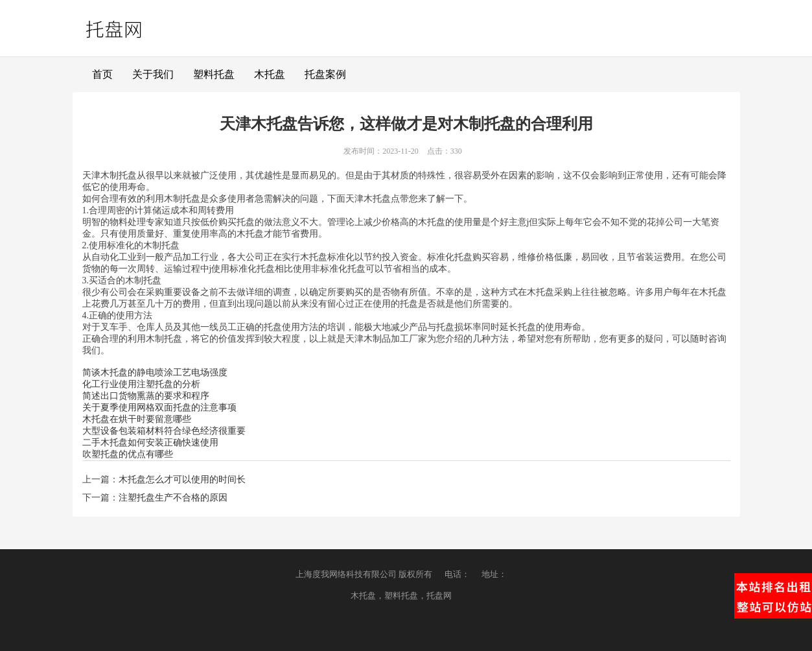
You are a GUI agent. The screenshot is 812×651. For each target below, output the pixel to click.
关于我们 (153, 74)
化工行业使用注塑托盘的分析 (141, 384)
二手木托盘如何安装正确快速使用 (150, 443)
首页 (102, 74)
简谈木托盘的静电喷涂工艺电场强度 (155, 373)
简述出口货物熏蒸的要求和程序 (146, 396)
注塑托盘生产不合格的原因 (173, 498)
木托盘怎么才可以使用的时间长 (182, 479)
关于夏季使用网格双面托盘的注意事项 (159, 408)
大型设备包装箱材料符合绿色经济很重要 (164, 431)
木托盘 (270, 74)
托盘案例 (325, 74)
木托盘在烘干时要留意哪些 (137, 419)
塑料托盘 (214, 74)
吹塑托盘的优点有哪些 (128, 454)
